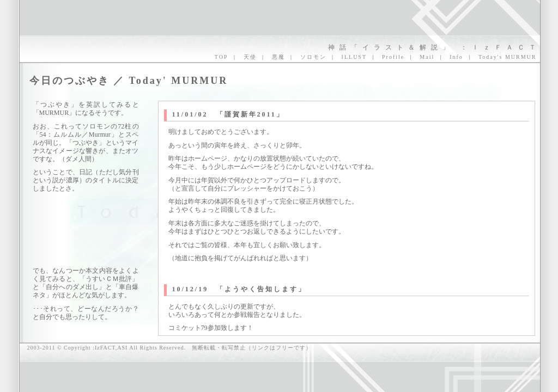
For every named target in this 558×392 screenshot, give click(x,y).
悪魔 (278, 57)
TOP (222, 57)
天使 (250, 57)
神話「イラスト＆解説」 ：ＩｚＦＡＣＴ (434, 47)
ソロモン (313, 57)
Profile (393, 57)
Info (456, 57)
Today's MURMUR (508, 57)
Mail (427, 57)
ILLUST (354, 57)
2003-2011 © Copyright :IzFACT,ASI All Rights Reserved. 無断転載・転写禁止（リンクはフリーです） (169, 348)
